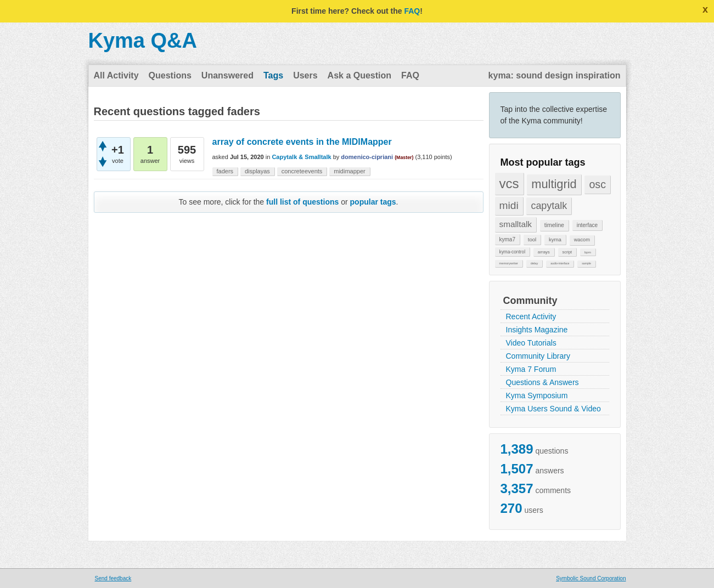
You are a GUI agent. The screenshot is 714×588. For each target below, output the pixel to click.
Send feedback (113, 578)
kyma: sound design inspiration (555, 75)
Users (305, 75)
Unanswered (227, 75)
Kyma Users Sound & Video (553, 409)
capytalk (549, 206)
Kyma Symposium (537, 395)
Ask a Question (359, 75)
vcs (509, 183)
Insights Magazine (537, 330)
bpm (588, 252)
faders (225, 171)
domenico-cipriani (367, 157)
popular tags (373, 202)
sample (586, 263)
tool (532, 239)
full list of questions (302, 202)
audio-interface (560, 263)
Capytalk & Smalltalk (301, 157)
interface (587, 225)
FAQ (412, 11)
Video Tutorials (531, 343)
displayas (257, 171)
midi (509, 205)
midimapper (349, 171)
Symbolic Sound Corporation (591, 578)
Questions (170, 75)
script (567, 252)
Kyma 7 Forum (531, 369)
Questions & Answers (542, 382)
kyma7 (507, 239)
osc (597, 184)
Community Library (538, 356)
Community (530, 301)
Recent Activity (531, 316)
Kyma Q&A (143, 41)
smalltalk (516, 224)
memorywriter (509, 263)
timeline (554, 225)
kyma (555, 239)
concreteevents (302, 171)
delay (535, 263)
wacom (582, 240)
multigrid (554, 184)
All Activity (116, 75)
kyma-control (513, 252)
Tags (273, 75)
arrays (544, 252)
